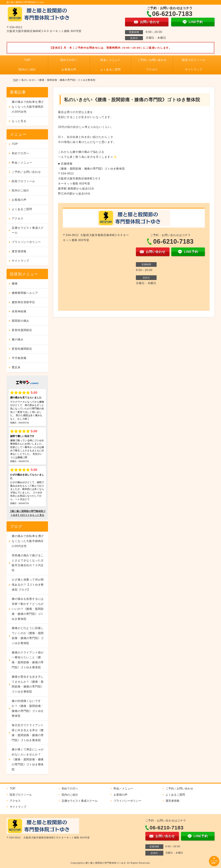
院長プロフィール (194, 60)
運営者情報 (19, 251)
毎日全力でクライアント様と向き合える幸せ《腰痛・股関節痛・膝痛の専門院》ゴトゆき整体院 (28, 733)
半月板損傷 (19, 358)
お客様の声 (69, 69)
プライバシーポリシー (26, 242)
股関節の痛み (20, 321)
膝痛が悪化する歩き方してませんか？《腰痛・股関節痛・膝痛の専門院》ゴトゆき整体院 (28, 684)
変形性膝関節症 (22, 349)
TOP (27, 60)
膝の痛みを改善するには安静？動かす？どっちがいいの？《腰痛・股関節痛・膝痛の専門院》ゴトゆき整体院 (28, 609)
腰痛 (15, 284)
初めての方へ (69, 60)
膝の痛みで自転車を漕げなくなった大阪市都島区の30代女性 (28, 107)
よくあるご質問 (110, 69)
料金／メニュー (110, 60)
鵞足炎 (16, 367)
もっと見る (19, 121)
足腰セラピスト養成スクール (28, 230)
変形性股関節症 (22, 330)
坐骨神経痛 (19, 311)
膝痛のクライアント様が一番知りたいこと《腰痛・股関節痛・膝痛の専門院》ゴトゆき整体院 (28, 660)
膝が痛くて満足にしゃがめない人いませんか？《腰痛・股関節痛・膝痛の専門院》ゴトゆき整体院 (28, 759)
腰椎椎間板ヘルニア (25, 293)
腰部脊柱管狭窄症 (23, 302)
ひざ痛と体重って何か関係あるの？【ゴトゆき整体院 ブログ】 (28, 585)
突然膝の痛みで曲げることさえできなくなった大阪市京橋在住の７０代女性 (28, 563)
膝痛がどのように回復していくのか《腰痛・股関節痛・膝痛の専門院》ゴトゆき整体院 (28, 636)
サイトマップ (194, 69)
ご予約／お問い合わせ (152, 60)
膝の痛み (18, 339)
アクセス (152, 69)
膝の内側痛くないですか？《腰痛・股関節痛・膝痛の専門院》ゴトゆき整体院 (28, 708)
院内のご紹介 (27, 69)
